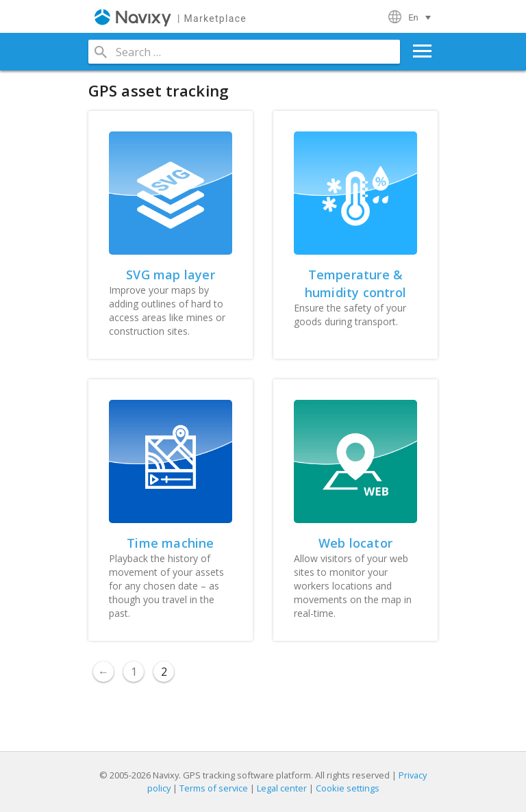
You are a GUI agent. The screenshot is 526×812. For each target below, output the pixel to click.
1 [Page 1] (134, 672)
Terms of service (214, 788)
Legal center (282, 788)
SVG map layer (171, 275)
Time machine (170, 543)
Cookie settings (348, 788)
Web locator (355, 543)
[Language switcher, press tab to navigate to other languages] (421, 17)
